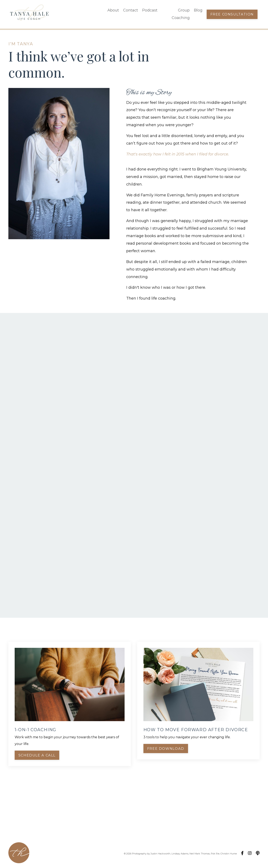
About (113, 10)
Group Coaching (180, 14)
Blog (198, 10)
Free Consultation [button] (232, 14)
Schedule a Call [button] (37, 755)
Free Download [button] (166, 749)
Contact (131, 10)
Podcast (150, 10)
